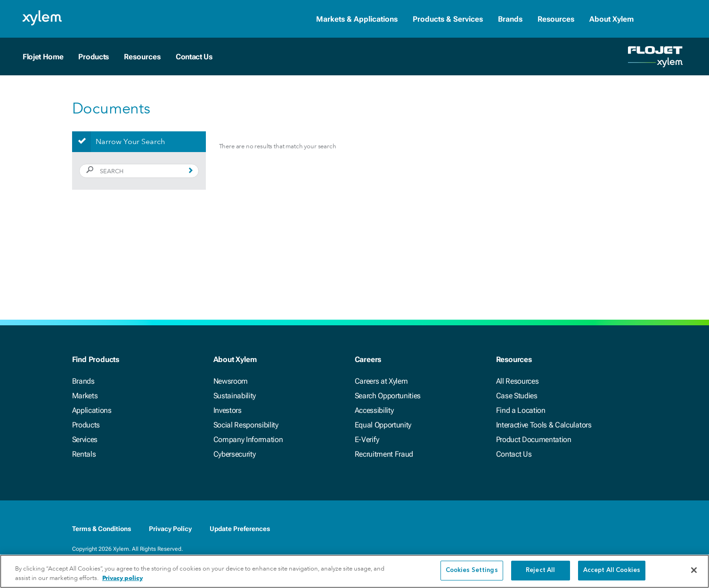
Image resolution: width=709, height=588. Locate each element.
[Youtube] (613, 529)
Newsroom (231, 381)
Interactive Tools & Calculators (544, 425)
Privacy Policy (170, 529)
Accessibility (374, 410)
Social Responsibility (246, 425)
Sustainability (235, 396)
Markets (85, 396)
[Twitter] (594, 529)
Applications (92, 410)
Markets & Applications (357, 19)
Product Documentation (534, 439)
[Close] (694, 573)
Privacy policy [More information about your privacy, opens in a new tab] (122, 581)
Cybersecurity (235, 454)
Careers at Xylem (381, 381)
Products (93, 57)
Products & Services (448, 19)
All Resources (517, 381)
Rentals (84, 454)
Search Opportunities (388, 396)
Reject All (540, 574)
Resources (556, 19)
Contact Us (194, 57)
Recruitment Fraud (384, 454)
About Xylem (611, 19)
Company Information (248, 439)
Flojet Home (43, 57)
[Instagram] (632, 529)
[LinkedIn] (575, 529)
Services (85, 439)
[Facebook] (556, 529)
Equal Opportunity (383, 425)
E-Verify (367, 439)
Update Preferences (240, 529)
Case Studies (517, 396)
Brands (510, 19)
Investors (228, 410)
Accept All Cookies (612, 574)
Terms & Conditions (102, 529)
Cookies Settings (472, 574)
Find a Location (521, 410)
